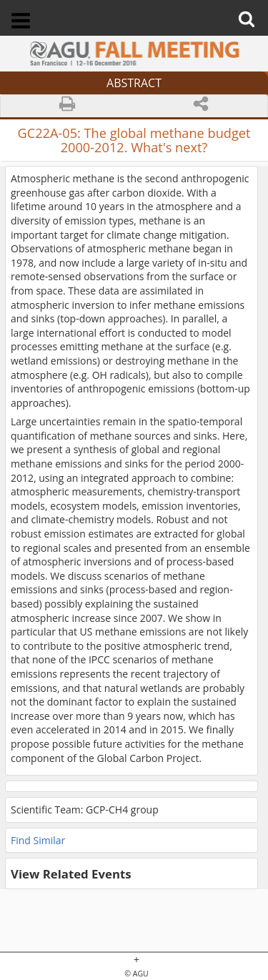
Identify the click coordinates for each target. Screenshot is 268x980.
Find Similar (38, 840)
